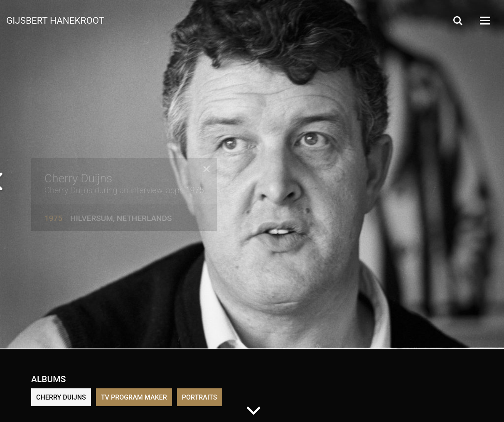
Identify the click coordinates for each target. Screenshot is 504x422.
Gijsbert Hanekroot (55, 20)
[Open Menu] (484, 21)
